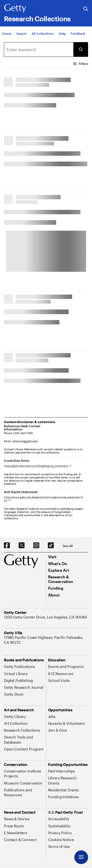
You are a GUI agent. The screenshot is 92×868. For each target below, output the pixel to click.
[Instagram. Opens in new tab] (36, 546)
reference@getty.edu (25, 441)
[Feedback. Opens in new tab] (78, 34)
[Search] (21, 34)
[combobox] (39, 49)
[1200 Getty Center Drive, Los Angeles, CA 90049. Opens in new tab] (46, 617)
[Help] (62, 34)
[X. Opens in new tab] (22, 546)
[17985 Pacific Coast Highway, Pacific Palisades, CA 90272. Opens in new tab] (46, 640)
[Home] (7, 34)
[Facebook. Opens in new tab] (7, 546)
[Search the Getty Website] (86, 9)
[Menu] (81, 857)
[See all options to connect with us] (68, 546)
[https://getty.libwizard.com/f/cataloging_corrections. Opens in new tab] (38, 466)
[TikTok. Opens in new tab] (51, 546)
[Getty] (15, 9)
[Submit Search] (81, 49)
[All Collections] (43, 34)
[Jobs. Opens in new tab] (52, 716)
